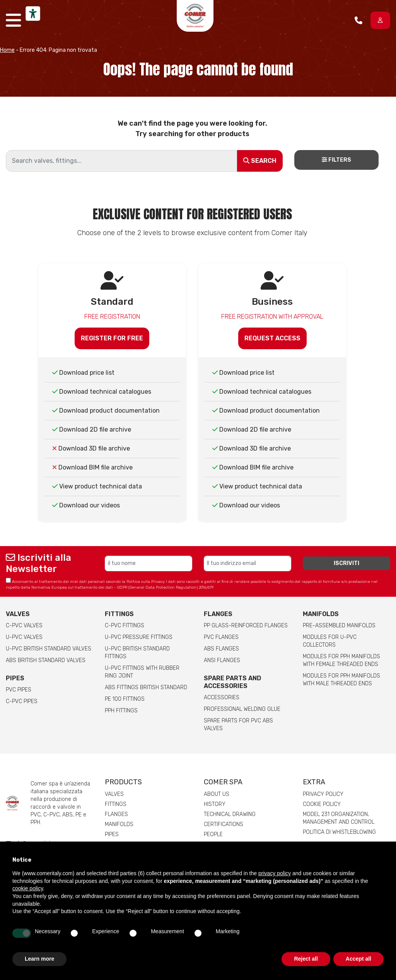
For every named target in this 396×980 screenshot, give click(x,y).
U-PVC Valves (24, 637)
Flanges (116, 814)
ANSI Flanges (222, 660)
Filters (336, 160)
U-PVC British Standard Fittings (137, 653)
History (215, 804)
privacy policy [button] (275, 873)
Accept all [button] (358, 959)
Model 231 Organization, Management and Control (339, 818)
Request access (272, 338)
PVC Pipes (19, 690)
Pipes (15, 678)
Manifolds (321, 614)
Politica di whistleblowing (339, 832)
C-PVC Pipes (22, 701)
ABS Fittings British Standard (146, 687)
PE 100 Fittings (125, 699)
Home (7, 50)
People (213, 834)
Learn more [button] (39, 959)
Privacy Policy (323, 794)
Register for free (112, 338)
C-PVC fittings (125, 626)
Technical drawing (230, 814)
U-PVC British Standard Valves (49, 649)
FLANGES (218, 614)
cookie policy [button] (28, 888)
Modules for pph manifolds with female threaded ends (341, 660)
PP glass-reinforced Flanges (246, 626)
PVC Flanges (221, 637)
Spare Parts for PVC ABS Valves (238, 725)
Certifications (224, 824)
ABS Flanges (221, 649)
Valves (18, 614)
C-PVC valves (24, 626)
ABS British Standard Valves (46, 660)
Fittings (119, 614)
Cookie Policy (322, 804)
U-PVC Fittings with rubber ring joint (142, 672)
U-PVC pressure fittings (139, 637)
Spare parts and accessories (232, 682)
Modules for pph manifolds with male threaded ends (341, 680)
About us (217, 794)
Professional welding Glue (242, 709)
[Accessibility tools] (33, 14)
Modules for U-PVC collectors (330, 641)
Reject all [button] (306, 959)
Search (260, 161)
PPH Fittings (121, 711)
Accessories (222, 697)
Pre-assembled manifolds (339, 626)
